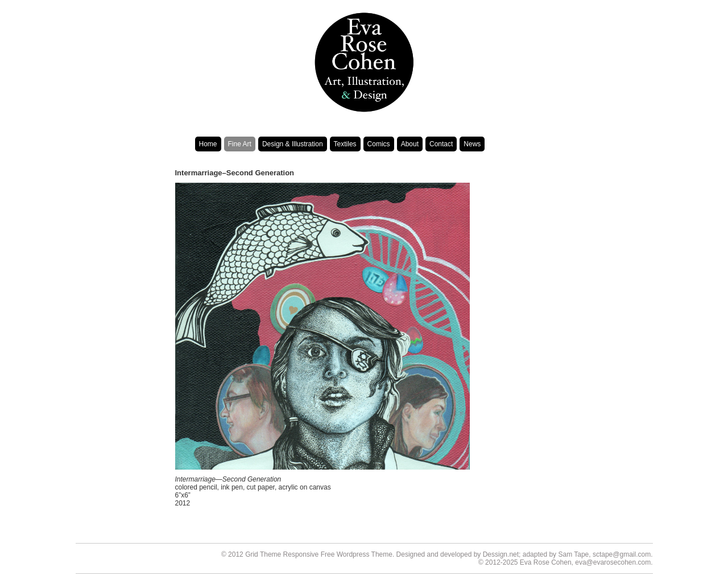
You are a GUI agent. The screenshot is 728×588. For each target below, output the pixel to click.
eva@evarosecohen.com (613, 562)
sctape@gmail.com (622, 554)
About (410, 144)
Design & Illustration (293, 144)
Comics (379, 144)
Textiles (345, 144)
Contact (441, 144)
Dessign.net (501, 554)
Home (208, 144)
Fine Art (240, 144)
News (472, 144)
